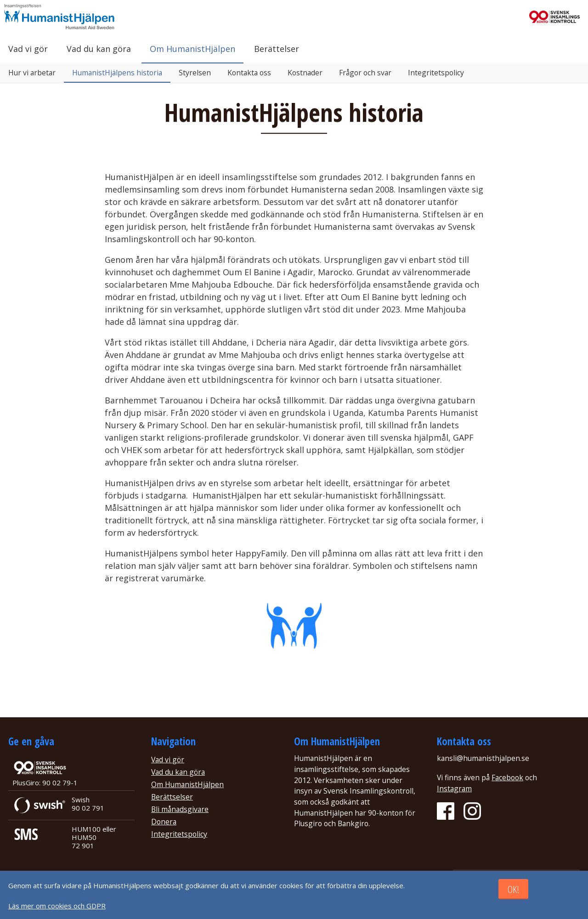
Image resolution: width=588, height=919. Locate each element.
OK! (513, 889)
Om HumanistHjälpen (192, 49)
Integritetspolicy (436, 73)
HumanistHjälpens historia (117, 73)
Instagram (454, 789)
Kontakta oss (249, 73)
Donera (164, 822)
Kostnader (305, 73)
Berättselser (172, 797)
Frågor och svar (365, 73)
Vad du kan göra (99, 49)
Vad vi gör (28, 49)
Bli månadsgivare (180, 809)
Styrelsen (195, 73)
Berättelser (277, 49)
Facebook (507, 777)
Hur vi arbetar (32, 73)
